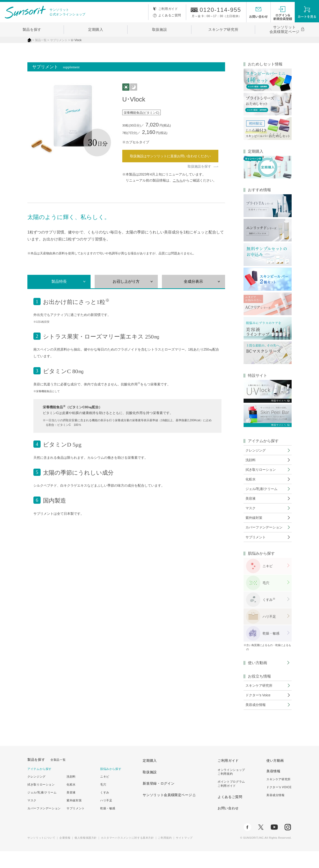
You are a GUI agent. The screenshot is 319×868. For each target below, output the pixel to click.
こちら (178, 180)
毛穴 (267, 596)
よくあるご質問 (170, 15)
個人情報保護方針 (86, 854)
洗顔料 (71, 793)
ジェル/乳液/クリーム (42, 809)
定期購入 (96, 29)
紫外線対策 (74, 817)
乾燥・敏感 (272, 647)
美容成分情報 (276, 812)
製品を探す (32, 29)
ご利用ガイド (168, 9)
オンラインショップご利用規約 (231, 789)
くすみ (105, 809)
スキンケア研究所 (223, 29)
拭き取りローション (41, 801)
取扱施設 (160, 29)
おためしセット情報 (265, 64)
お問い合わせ (228, 825)
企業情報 (65, 854)
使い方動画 (258, 676)
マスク (32, 817)
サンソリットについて (41, 854)
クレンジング (37, 793)
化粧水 (71, 801)
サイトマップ (184, 854)
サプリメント (76, 825)
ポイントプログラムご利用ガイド (231, 801)
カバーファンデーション (44, 825)
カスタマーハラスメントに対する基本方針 (127, 854)
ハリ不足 (270, 630)
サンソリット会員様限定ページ (285, 29)
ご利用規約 (165, 854)
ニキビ (268, 579)
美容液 (71, 809)
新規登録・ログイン (159, 800)
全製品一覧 (58, 776)
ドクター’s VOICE (279, 804)
